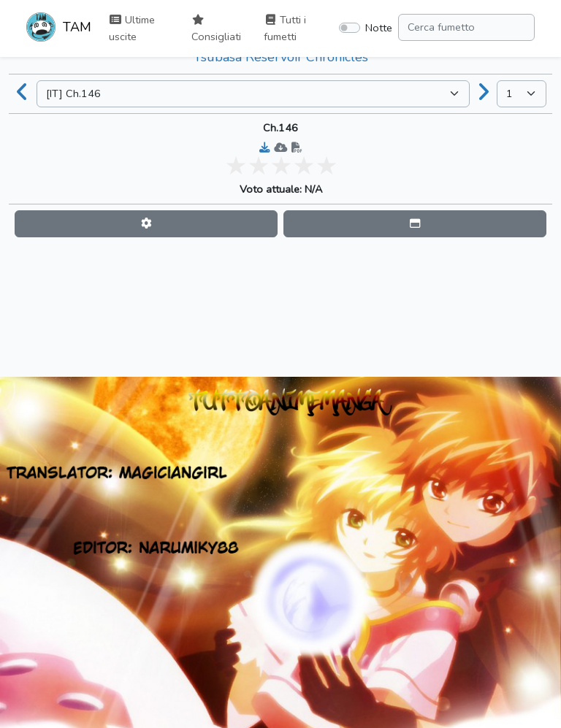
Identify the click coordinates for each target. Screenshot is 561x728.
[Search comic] (466, 27)
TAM (59, 28)
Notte (379, 28)
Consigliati (216, 29)
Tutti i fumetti (285, 28)
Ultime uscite (132, 28)
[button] (146, 224)
